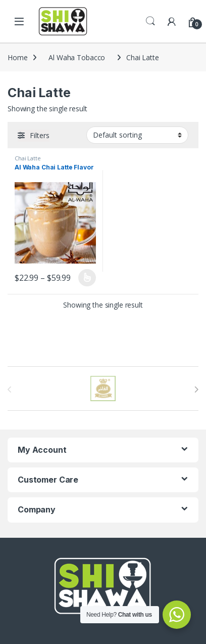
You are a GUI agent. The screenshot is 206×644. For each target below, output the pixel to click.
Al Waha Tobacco (77, 57)
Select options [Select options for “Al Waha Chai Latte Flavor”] (87, 278)
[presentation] (196, 390)
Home (17, 57)
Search (150, 21)
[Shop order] (137, 135)
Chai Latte (28, 158)
